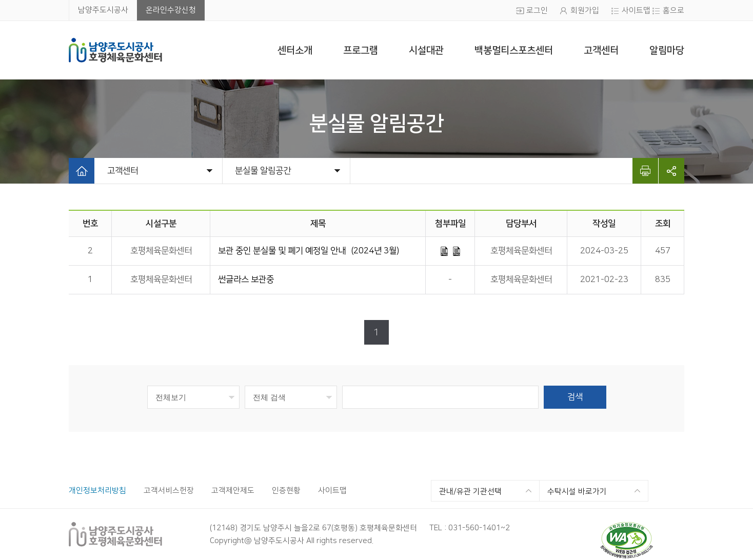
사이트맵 (636, 11)
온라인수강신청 (171, 10)
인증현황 (286, 491)
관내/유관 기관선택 (470, 492)
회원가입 (585, 11)
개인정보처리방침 (97, 491)
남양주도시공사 (103, 10)
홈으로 (673, 11)
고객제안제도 (233, 491)
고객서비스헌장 (169, 491)
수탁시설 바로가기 (577, 492)
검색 (575, 397)
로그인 (537, 11)
